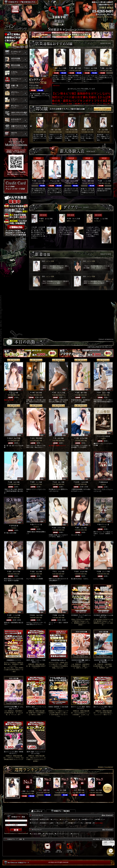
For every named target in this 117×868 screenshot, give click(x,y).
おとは (33, 86)
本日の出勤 (35, 819)
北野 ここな (103, 181)
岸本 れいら (73, 219)
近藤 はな (13, 482)
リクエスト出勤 (103, 436)
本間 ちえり (38, 181)
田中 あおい (102, 393)
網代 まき (80, 528)
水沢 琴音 (35, 438)
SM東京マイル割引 (48, 823)
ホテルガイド (62, 823)
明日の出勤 (45, 819)
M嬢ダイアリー (89, 819)
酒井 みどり (70, 181)
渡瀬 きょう (59, 68)
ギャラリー (35, 823)
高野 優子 (74, 68)
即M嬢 (89, 823)
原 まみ (102, 130)
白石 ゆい (58, 482)
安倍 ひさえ (58, 528)
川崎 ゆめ (54, 130)
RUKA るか (35, 615)
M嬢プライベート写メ (77, 823)
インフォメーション (63, 834)
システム (55, 819)
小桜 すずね (70, 130)
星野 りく (35, 482)
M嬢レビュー (101, 819)
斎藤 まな (105, 68)
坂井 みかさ (13, 571)
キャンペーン (66, 819)
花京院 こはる (80, 482)
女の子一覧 (77, 819)
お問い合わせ (49, 834)
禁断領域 (103, 482)
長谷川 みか (90, 68)
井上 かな (58, 571)
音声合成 (13, 526)
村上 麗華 (87, 181)
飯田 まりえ (45, 219)
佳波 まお (35, 571)
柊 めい (60, 790)
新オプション (36, 525)
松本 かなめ (80, 571)
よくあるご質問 (36, 834)
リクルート (76, 834)
